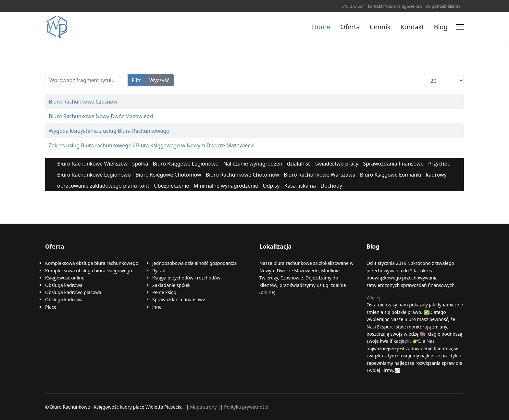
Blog (441, 27)
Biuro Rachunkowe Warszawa (319, 175)
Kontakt (412, 27)
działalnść (299, 164)
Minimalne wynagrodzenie (226, 186)
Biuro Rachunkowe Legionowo (94, 175)
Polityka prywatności (246, 407)
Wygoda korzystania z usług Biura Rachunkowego (109, 131)
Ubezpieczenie (171, 186)
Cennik (380, 27)
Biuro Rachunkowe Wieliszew (92, 164)
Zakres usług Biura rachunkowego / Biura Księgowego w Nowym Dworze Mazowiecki (152, 145)
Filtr (137, 80)
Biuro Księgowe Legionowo (186, 164)
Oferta (350, 27)
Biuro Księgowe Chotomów (168, 175)
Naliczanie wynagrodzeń (253, 164)
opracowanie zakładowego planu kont (103, 186)
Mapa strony (203, 407)
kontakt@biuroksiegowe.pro (395, 6)
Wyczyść (159, 80)
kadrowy (436, 175)
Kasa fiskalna (300, 186)
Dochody (331, 186)
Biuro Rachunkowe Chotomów (243, 175)
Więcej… (375, 297)
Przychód (439, 164)
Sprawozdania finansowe (393, 164)
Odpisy (271, 186)
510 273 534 (353, 6)
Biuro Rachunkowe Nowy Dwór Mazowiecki (101, 116)
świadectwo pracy (337, 164)
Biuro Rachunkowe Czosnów (83, 102)
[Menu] (460, 27)
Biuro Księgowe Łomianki (391, 175)
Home (321, 27)
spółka (140, 164)
